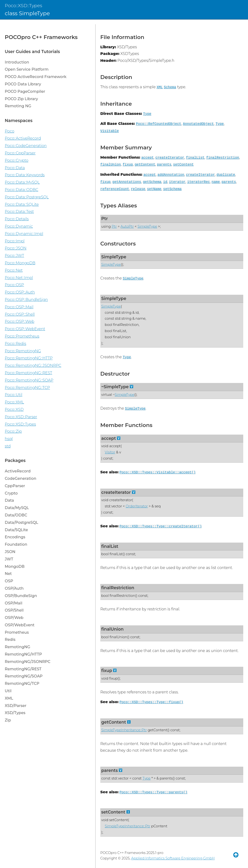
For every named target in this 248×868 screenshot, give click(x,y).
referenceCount (115, 189)
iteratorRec (199, 182)
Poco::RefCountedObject (158, 124)
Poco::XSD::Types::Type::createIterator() (161, 526)
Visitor (110, 452)
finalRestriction (223, 158)
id (165, 182)
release (138, 189)
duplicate (226, 175)
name (216, 182)
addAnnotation (171, 175)
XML (160, 87)
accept (147, 158)
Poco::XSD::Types (23, 5)
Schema (170, 87)
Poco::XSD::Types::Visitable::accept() (158, 472)
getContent (145, 165)
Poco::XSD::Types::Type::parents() (154, 792)
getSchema (152, 182)
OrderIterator (137, 506)
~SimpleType (115, 387)
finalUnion (111, 165)
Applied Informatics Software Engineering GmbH (173, 858)
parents (164, 165)
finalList (195, 158)
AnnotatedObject (198, 124)
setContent (183, 165)
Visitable (110, 131)
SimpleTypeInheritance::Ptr (124, 730)
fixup (128, 165)
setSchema (172, 189)
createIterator (170, 158)
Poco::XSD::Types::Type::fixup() (152, 702)
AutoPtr (127, 226)
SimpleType (147, 226)
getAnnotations (127, 182)
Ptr (105, 218)
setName (154, 189)
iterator (177, 182)
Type (147, 114)
